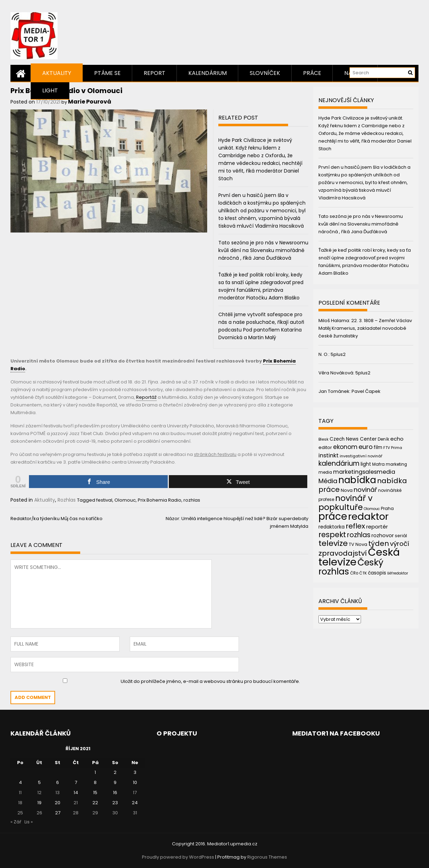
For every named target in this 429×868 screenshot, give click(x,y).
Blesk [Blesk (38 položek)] (323, 439)
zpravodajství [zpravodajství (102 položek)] (343, 553)
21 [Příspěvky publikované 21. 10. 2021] (76, 803)
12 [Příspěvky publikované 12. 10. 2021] (39, 793)
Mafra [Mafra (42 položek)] (378, 464)
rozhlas (192, 500)
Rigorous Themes (267, 857)
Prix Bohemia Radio (160, 500)
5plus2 (338, 354)
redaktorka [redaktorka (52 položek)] (332, 527)
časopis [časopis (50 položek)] (377, 573)
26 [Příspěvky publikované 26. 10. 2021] (39, 813)
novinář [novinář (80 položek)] (365, 490)
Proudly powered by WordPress (178, 857)
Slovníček (265, 73)
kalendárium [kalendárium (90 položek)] (339, 463)
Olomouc (125, 500)
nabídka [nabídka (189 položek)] (357, 480)
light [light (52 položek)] (366, 464)
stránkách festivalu (215, 454)
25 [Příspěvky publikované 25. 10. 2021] (20, 813)
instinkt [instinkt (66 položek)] (329, 455)
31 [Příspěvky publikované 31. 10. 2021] (135, 813)
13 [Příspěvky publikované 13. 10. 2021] (58, 793)
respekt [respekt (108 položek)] (332, 535)
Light (50, 90)
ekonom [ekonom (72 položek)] (345, 447)
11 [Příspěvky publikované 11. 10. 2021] (20, 793)
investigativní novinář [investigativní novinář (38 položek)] (361, 456)
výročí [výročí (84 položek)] (400, 544)
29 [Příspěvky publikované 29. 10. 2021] (95, 813)
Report (155, 73)
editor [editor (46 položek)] (325, 447)
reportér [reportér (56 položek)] (377, 527)
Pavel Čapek (366, 391)
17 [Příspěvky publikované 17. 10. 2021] (135, 793)
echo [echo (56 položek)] (397, 439)
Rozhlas (67, 500)
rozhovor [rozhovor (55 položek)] (383, 535)
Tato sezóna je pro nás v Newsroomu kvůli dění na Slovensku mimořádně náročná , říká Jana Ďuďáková (263, 250)
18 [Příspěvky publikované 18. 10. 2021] (20, 803)
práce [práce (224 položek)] (333, 516)
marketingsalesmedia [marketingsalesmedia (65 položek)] (364, 472)
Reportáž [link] (146, 397)
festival (104, 500)
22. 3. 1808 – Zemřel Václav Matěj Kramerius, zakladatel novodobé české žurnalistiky (365, 328)
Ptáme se (107, 73)
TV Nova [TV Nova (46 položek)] (358, 544)
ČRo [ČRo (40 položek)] (354, 573)
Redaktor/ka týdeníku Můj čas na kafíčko (57, 519)
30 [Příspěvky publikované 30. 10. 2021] (115, 813)
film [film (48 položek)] (378, 447)
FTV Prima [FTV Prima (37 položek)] (393, 448)
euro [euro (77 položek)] (366, 447)
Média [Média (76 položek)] (328, 481)
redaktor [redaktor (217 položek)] (368, 516)
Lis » (29, 822)
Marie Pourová (90, 102)
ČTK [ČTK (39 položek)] (363, 573)
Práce (312, 73)
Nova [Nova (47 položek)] (347, 490)
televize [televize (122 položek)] (333, 543)
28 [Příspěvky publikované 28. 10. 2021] (76, 813)
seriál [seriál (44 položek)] (401, 536)
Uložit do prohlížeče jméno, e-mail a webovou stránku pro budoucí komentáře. (210, 681)
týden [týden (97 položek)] (379, 543)
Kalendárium (208, 73)
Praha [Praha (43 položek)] (387, 508)
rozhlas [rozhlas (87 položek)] (359, 535)
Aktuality (57, 73)
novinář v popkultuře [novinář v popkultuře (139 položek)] (345, 502)
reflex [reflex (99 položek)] (355, 526)
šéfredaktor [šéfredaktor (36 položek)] (398, 573)
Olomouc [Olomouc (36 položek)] (372, 509)
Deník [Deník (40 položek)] (383, 439)
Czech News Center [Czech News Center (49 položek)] (353, 439)
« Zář (16, 822)
